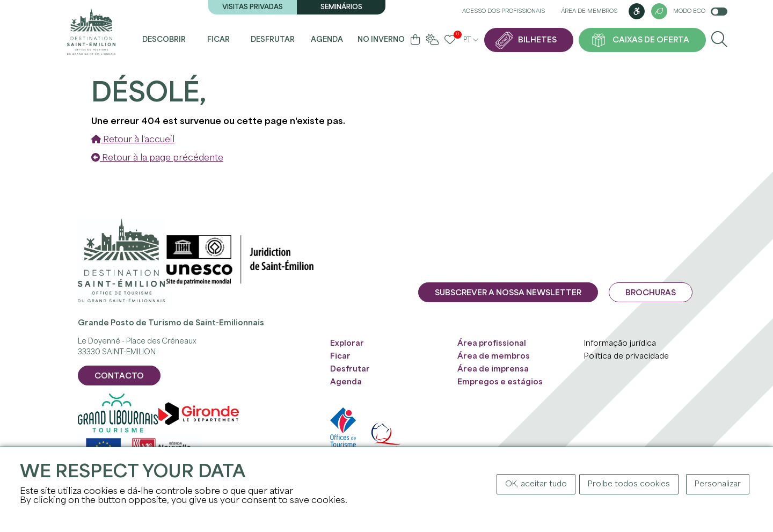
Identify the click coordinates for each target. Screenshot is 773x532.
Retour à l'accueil (133, 140)
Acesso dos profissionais (504, 11)
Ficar (218, 40)
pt (471, 40)
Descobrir (164, 40)
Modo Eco (700, 12)
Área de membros (589, 11)
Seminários (341, 7)
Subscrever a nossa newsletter (508, 293)
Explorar (347, 344)
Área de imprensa (493, 369)
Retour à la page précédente (157, 158)
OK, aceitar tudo (536, 484)
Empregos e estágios (500, 382)
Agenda (327, 40)
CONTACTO (119, 376)
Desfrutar (273, 40)
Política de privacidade (626, 356)
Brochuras (651, 293)
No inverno (381, 40)
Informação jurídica (620, 344)
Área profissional (492, 344)
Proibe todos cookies (629, 484)
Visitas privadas (253, 7)
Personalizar (718, 484)
